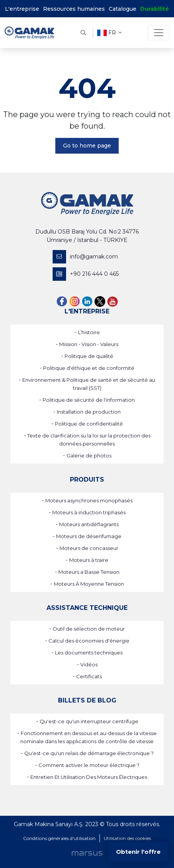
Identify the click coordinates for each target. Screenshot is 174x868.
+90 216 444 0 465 (86, 274)
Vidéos (89, 664)
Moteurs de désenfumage (89, 536)
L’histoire (89, 332)
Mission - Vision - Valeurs (89, 344)
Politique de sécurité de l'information (89, 400)
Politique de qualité (89, 356)
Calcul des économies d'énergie (89, 641)
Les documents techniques (89, 653)
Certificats (89, 676)
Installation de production (89, 412)
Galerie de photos (89, 456)
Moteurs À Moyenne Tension (89, 584)
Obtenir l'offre (138, 852)
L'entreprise (22, 9)
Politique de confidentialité (89, 424)
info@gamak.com (85, 257)
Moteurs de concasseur (89, 548)
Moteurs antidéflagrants (89, 524)
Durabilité (155, 9)
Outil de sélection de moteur (89, 629)
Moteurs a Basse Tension (89, 572)
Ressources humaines (74, 9)
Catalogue (123, 9)
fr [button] (109, 33)
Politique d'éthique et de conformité (89, 368)
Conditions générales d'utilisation (59, 838)
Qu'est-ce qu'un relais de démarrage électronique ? (89, 753)
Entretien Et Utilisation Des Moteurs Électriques (89, 777)
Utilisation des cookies (127, 838)
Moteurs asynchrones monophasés (89, 500)
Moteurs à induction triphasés (89, 512)
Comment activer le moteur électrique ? (89, 765)
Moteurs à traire (89, 560)
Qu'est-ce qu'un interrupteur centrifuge (89, 721)
